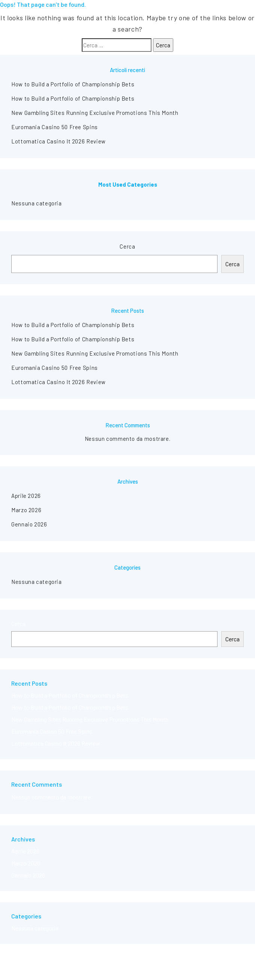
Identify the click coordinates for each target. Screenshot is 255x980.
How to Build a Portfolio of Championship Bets (73, 84)
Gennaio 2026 (29, 524)
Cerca (127, 246)
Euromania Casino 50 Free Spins (55, 127)
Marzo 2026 (26, 510)
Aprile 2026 (26, 496)
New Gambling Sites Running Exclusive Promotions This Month (95, 113)
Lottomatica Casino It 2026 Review (58, 141)
